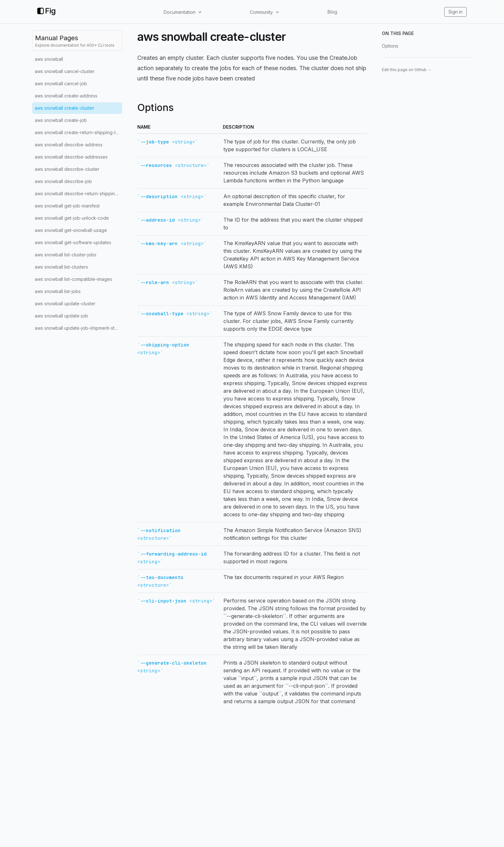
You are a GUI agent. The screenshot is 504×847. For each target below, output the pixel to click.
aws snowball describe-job (63, 181)
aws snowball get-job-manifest (67, 206)
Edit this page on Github (407, 70)
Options (390, 46)
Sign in (455, 12)
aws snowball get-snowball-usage (71, 230)
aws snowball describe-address (69, 145)
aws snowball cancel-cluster (65, 71)
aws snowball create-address (66, 96)
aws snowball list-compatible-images (73, 279)
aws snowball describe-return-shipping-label (78, 193)
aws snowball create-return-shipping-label (78, 132)
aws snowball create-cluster (64, 108)
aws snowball (49, 59)
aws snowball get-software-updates (73, 242)
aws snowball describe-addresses (71, 157)
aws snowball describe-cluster (67, 169)
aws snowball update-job (61, 316)
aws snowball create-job (61, 120)
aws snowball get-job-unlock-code (72, 218)
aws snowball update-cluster (65, 304)
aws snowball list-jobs (58, 291)
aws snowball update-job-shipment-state (78, 328)
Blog (332, 12)
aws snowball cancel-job (61, 83)
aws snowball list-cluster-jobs (66, 255)
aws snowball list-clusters (61, 267)
